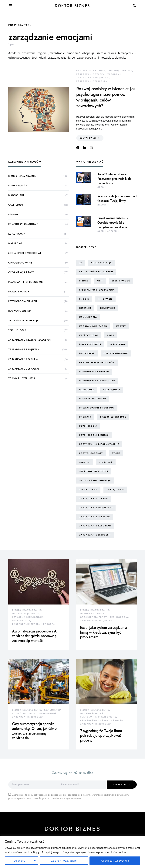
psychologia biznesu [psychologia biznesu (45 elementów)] (94, 435)
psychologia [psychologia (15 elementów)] (88, 426)
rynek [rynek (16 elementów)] (116, 453)
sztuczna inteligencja (24, 321)
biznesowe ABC (19, 186)
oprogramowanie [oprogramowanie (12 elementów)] (116, 353)
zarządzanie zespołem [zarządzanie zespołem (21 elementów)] (95, 535)
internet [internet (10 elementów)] (85, 308)
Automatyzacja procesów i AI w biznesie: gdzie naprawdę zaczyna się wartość (35, 636)
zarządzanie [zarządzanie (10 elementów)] (115, 489)
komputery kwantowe (23, 224)
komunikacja (17, 234)
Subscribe (120, 784)
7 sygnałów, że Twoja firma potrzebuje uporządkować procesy (101, 735)
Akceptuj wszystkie (115, 861)
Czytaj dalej (88, 138)
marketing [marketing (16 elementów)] (118, 344)
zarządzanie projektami (93, 78)
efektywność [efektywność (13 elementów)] (121, 281)
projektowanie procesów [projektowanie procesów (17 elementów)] (97, 408)
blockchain (16, 195)
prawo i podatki (19, 292)
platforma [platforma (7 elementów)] (87, 390)
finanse (13, 215)
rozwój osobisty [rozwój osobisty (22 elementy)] (91, 453)
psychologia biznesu (91, 71)
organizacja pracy (21, 272)
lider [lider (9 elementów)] (111, 335)
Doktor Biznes (72, 6)
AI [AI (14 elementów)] (81, 263)
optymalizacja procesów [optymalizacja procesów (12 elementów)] (97, 362)
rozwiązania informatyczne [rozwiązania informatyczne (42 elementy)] (99, 444)
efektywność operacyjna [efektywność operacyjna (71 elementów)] (97, 290)
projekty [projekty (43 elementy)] (85, 417)
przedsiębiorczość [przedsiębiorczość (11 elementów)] (113, 417)
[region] (72, 852)
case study (16, 205)
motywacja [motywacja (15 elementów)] (87, 353)
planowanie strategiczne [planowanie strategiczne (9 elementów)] (97, 381)
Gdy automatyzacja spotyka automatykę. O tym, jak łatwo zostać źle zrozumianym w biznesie (34, 731)
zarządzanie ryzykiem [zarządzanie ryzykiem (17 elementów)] (95, 517)
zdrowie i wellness (22, 378)
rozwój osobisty (120, 71)
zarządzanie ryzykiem (23, 359)
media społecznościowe (25, 253)
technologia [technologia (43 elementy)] (88, 489)
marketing (15, 243)
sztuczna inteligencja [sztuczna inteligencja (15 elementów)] (95, 480)
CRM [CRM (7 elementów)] (100, 281)
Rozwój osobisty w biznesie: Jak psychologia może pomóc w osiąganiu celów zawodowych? (106, 97)
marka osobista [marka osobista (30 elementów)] (90, 344)
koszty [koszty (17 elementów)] (121, 326)
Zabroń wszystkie (64, 861)
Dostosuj (20, 861)
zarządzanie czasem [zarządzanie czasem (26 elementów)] (94, 499)
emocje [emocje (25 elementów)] (84, 299)
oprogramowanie (20, 263)
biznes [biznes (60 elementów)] (84, 281)
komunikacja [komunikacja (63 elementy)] (88, 317)
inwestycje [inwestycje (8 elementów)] (108, 308)
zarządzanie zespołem (92, 81)
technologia (17, 330)
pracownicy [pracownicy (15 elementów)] (112, 390)
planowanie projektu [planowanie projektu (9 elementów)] (94, 372)
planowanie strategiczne (26, 282)
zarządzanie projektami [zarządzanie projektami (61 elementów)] (96, 508)
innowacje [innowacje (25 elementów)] (105, 299)
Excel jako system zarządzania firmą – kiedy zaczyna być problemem (104, 632)
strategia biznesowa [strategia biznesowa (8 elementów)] (94, 471)
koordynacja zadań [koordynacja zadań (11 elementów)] (93, 326)
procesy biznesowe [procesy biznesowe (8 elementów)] (93, 399)
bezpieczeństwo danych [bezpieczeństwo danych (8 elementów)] (96, 272)
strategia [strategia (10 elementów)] (106, 462)
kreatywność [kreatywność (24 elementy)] (89, 335)
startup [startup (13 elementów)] (85, 462)
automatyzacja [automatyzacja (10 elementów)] (101, 263)
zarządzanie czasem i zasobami (98, 74)
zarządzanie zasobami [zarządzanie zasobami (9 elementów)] (95, 526)
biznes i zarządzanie (22, 176)
